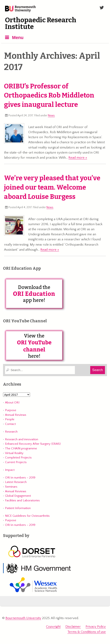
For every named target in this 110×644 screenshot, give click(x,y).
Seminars (11, 487)
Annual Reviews (16, 415)
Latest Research (16, 482)
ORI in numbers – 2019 (20, 478)
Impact (10, 470)
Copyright (53, 627)
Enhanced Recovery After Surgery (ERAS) (33, 444)
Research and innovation (22, 439)
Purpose (11, 410)
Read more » (78, 158)
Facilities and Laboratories (22, 500)
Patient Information (18, 508)
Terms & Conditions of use (87, 632)
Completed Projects (18, 458)
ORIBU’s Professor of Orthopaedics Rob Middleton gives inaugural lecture (49, 95)
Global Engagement (18, 496)
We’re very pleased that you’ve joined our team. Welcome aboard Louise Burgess (52, 187)
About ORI (12, 403)
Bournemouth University (20, 9)
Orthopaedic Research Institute (41, 23)
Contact (10, 424)
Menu (18, 38)
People (10, 419)
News (51, 116)
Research (11, 432)
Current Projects (16, 462)
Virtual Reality (14, 453)
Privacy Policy (96, 627)
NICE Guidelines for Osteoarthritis (27, 516)
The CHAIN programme (21, 448)
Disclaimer (73, 627)
